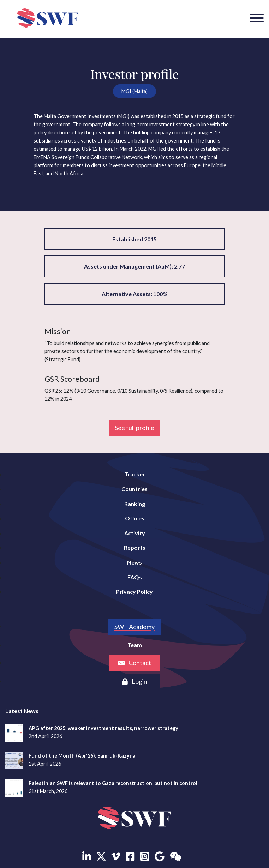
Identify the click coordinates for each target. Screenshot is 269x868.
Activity (135, 533)
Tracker (135, 474)
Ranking (135, 504)
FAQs (135, 577)
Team (135, 645)
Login (135, 681)
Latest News (22, 711)
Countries (134, 489)
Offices (135, 518)
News (134, 562)
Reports (135, 547)
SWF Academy (134, 627)
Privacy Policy (134, 592)
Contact (135, 663)
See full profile (134, 428)
